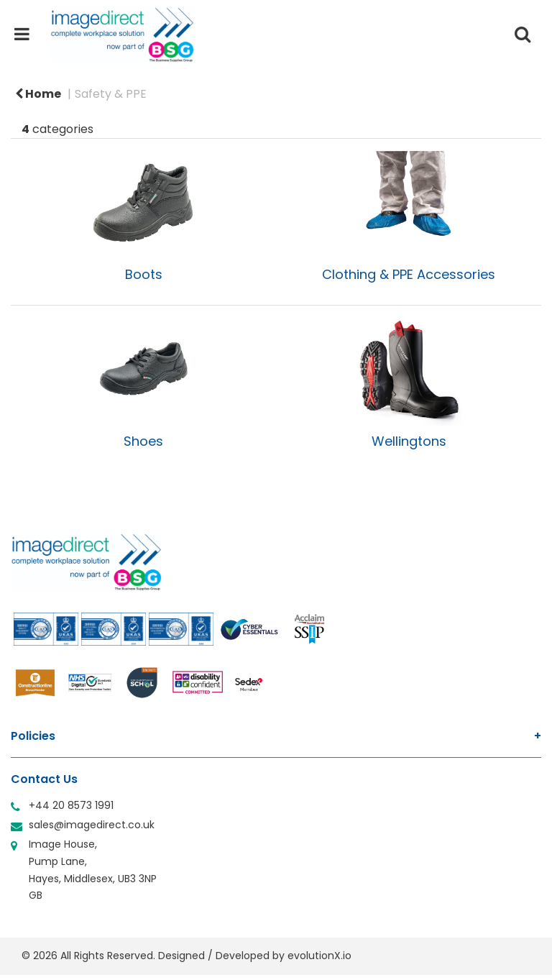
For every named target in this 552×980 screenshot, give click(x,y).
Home (38, 94)
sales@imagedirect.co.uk (92, 825)
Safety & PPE (111, 94)
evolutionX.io (319, 956)
